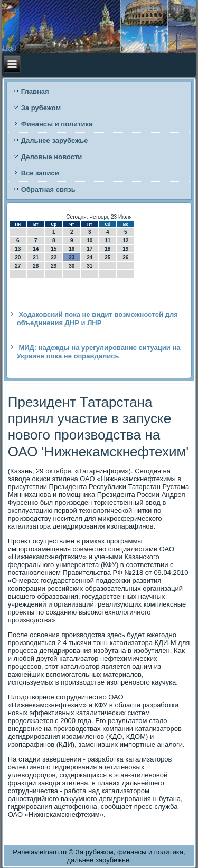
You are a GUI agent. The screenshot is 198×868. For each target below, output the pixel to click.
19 (125, 249)
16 (72, 249)
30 (72, 266)
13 (18, 249)
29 (54, 266)
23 (72, 257)
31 (89, 266)
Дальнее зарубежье (55, 140)
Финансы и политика (57, 124)
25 (107, 257)
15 (54, 249)
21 (36, 257)
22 (54, 257)
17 (89, 249)
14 (36, 249)
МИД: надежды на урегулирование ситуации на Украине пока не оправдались (99, 352)
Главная (35, 91)
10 (89, 241)
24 (89, 257)
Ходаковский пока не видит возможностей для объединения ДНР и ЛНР (97, 319)
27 (18, 266)
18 (107, 249)
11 (107, 241)
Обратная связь (48, 189)
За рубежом (41, 108)
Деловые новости (52, 157)
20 (18, 257)
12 (125, 241)
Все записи (40, 173)
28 (36, 266)
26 (125, 257)
